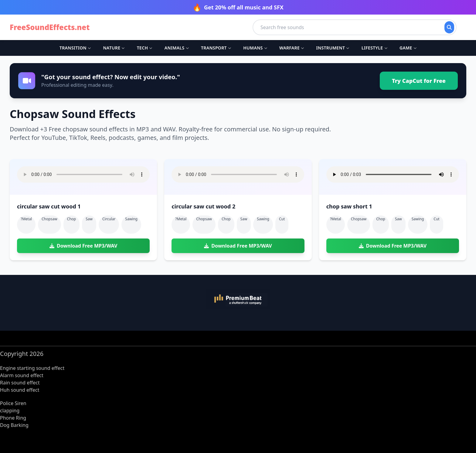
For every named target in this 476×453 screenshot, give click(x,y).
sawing (131, 219)
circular (109, 219)
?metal (26, 219)
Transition (75, 48)
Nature (114, 48)
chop (72, 219)
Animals (177, 48)
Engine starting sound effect (32, 368)
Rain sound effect (20, 383)
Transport (216, 48)
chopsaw (49, 219)
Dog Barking (14, 425)
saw (89, 219)
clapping (10, 411)
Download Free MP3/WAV (83, 246)
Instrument (333, 48)
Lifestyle (374, 48)
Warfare (292, 48)
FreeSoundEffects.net (50, 27)
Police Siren (13, 403)
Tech (145, 48)
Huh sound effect (20, 390)
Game (408, 48)
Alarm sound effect (22, 375)
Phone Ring (13, 418)
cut (282, 219)
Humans (255, 48)
